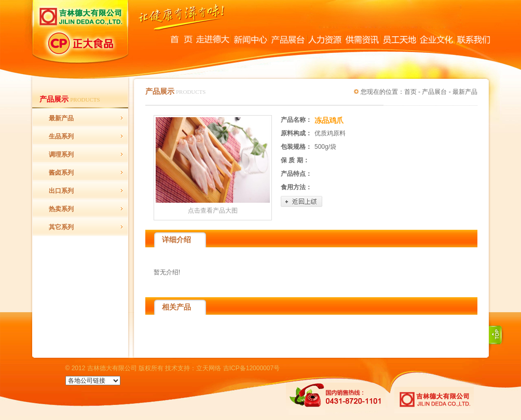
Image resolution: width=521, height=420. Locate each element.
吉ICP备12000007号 (251, 368)
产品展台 (434, 92)
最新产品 (61, 118)
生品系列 (61, 136)
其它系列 (61, 227)
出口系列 (61, 191)
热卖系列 (61, 209)
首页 (410, 92)
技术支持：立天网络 (193, 368)
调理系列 (61, 155)
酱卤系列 (61, 173)
